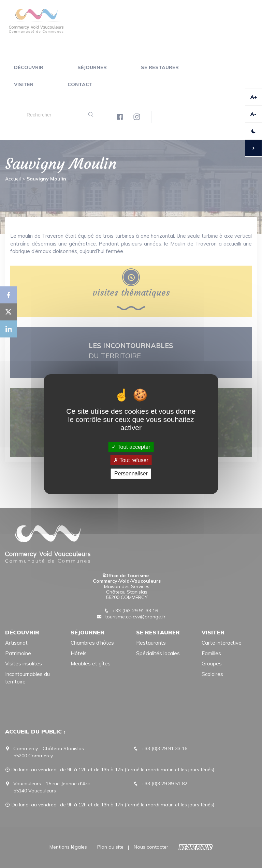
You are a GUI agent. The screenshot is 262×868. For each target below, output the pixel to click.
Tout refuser (131, 460)
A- (253, 114)
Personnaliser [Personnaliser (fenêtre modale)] (131, 474)
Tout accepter (131, 447)
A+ (254, 97)
